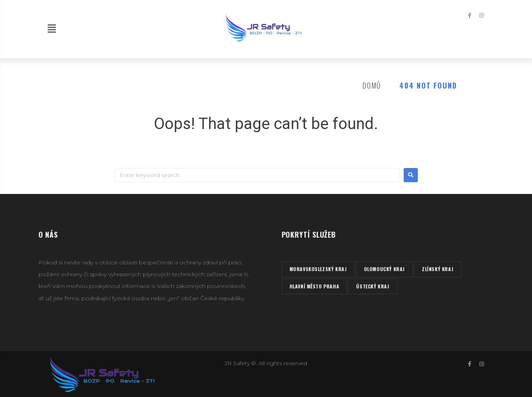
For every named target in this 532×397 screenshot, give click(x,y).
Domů (372, 85)
